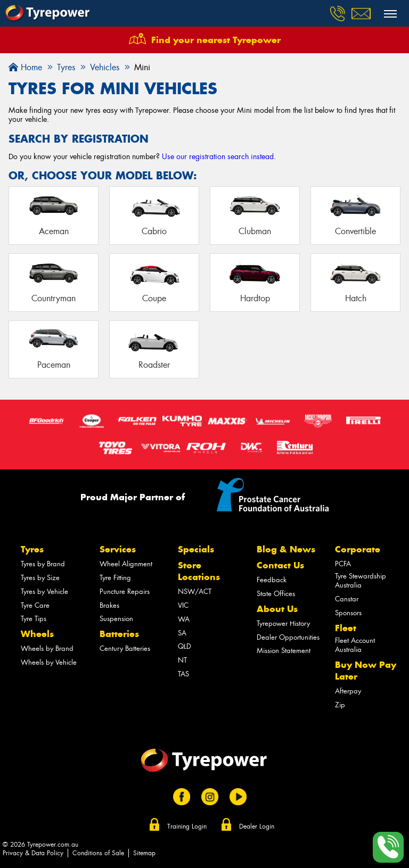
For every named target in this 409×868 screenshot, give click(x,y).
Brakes (109, 605)
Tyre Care (35, 605)
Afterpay (348, 691)
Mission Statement (284, 651)
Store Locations (199, 571)
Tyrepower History (283, 623)
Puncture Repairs (125, 592)
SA (182, 633)
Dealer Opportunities (288, 637)
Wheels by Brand (47, 648)
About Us (277, 609)
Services (118, 549)
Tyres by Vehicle (44, 592)
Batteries (119, 634)
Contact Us (280, 565)
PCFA (343, 564)
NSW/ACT (195, 592)
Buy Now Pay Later (366, 671)
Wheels (37, 634)
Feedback (272, 580)
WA (184, 619)
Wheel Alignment (126, 564)
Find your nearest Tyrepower (216, 40)
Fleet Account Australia (355, 645)
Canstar (347, 599)
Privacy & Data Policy (33, 853)
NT (182, 660)
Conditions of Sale (98, 853)
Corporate (358, 549)
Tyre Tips (34, 619)
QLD (185, 646)
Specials (196, 549)
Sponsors (348, 613)
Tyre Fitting (115, 578)
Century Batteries (125, 648)
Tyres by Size (40, 578)
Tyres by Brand (43, 564)
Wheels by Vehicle (49, 662)
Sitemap (144, 853)
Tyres (32, 549)
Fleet (346, 628)
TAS (183, 674)
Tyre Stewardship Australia (361, 581)
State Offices (276, 594)
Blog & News (286, 549)
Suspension (116, 619)
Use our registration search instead (218, 156)
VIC (183, 605)
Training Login (187, 826)
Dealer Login (257, 826)
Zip (340, 705)
